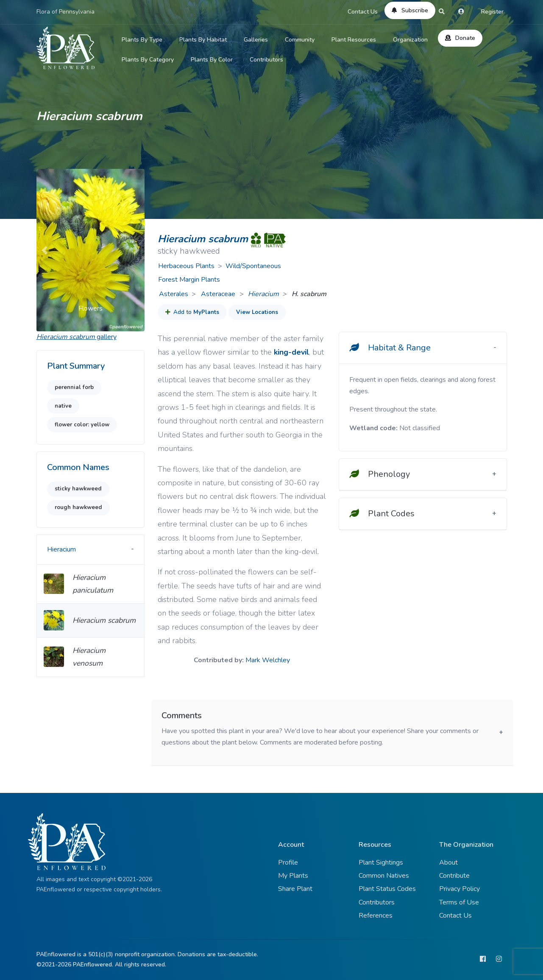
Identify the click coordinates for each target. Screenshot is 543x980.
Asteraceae (219, 294)
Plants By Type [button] (142, 40)
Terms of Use (459, 902)
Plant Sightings (381, 862)
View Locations (257, 312)
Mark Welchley (268, 660)
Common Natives (384, 876)
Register (492, 12)
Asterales (174, 294)
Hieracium (263, 294)
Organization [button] (410, 40)
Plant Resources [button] (354, 40)
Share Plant (295, 889)
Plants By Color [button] (212, 60)
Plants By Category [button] (148, 60)
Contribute (454, 876)
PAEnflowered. (93, 965)
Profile (288, 862)
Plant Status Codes (387, 889)
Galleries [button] (256, 40)
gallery (77, 337)
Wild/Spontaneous (253, 266)
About (448, 862)
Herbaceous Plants (186, 266)
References (376, 916)
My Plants (293, 876)
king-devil (291, 352)
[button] (45, 250)
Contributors (266, 60)
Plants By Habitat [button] (203, 40)
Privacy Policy (459, 889)
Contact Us (363, 12)
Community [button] (300, 40)
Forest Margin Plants (189, 280)
